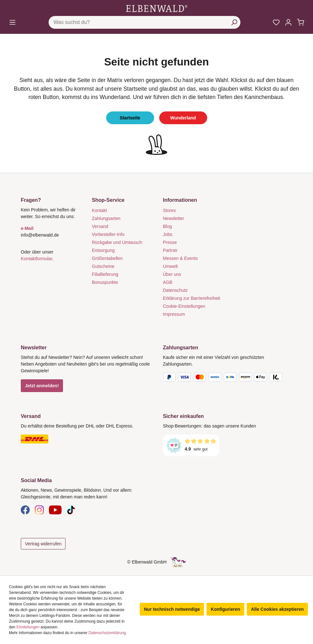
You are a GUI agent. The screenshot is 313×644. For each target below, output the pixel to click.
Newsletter (174, 218)
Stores (169, 210)
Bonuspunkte (105, 282)
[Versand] (86, 439)
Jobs (168, 234)
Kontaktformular (36, 259)
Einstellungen (28, 627)
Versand (100, 226)
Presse (170, 242)
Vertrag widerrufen (43, 544)
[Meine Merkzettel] (276, 22)
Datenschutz (176, 290)
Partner (170, 250)
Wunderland (183, 118)
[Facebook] (25, 510)
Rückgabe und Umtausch (117, 242)
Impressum (174, 314)
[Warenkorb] (301, 22)
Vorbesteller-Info (108, 234)
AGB (168, 282)
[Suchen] (234, 22)
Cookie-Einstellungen (184, 306)
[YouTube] (55, 510)
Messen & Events (180, 258)
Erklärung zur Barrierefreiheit (192, 298)
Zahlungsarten (106, 218)
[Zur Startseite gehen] (157, 8)
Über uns (172, 274)
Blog (168, 226)
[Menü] (12, 22)
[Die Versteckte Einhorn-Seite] (178, 562)
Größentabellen (107, 258)
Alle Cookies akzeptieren (277, 609)
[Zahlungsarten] (228, 378)
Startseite (130, 118)
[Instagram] (39, 510)
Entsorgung (103, 250)
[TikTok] (71, 510)
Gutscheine (103, 266)
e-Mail (27, 228)
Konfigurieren (225, 609)
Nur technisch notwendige (172, 609)
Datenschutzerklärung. (108, 633)
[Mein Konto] (288, 22)
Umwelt (171, 266)
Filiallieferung (105, 274)
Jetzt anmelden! (42, 386)
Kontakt (99, 210)
